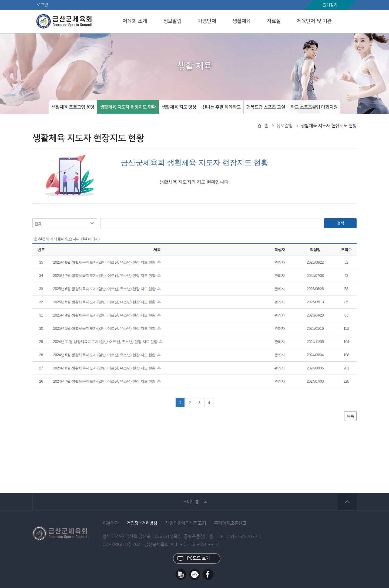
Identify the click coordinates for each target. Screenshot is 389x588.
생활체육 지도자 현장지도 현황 (128, 107)
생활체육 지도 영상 (179, 107)
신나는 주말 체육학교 (221, 107)
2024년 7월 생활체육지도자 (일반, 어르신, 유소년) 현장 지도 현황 (106, 381)
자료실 (274, 21)
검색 (341, 223)
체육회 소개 (135, 21)
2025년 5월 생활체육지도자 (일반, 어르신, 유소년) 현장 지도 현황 (106, 302)
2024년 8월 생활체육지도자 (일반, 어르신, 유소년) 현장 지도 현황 (106, 368)
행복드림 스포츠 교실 (266, 107)
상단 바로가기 (347, 502)
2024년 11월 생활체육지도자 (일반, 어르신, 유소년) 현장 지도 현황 (107, 342)
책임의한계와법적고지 (186, 523)
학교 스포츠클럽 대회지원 (314, 107)
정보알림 (172, 21)
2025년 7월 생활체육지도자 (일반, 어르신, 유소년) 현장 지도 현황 (106, 276)
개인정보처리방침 (142, 523)
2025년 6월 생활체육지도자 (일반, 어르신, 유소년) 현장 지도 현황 (106, 289)
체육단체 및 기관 (314, 21)
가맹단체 (207, 21)
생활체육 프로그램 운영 (73, 107)
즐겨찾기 (330, 5)
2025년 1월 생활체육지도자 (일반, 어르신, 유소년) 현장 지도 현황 (106, 328)
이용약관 (111, 523)
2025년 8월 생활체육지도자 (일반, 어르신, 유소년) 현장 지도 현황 (106, 262)
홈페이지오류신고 (230, 523)
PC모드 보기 (194, 559)
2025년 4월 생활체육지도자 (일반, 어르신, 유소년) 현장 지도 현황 (106, 315)
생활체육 (242, 21)
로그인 (42, 5)
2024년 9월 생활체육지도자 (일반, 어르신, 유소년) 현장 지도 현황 (106, 355)
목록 (351, 416)
